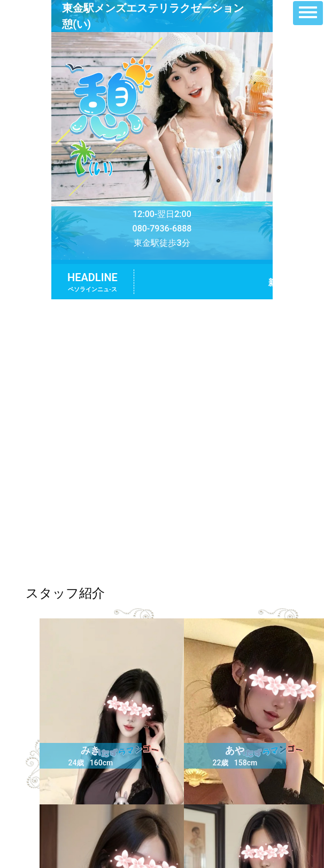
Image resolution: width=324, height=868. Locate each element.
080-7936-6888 (162, 228)
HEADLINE (92, 277)
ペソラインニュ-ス (92, 289)
